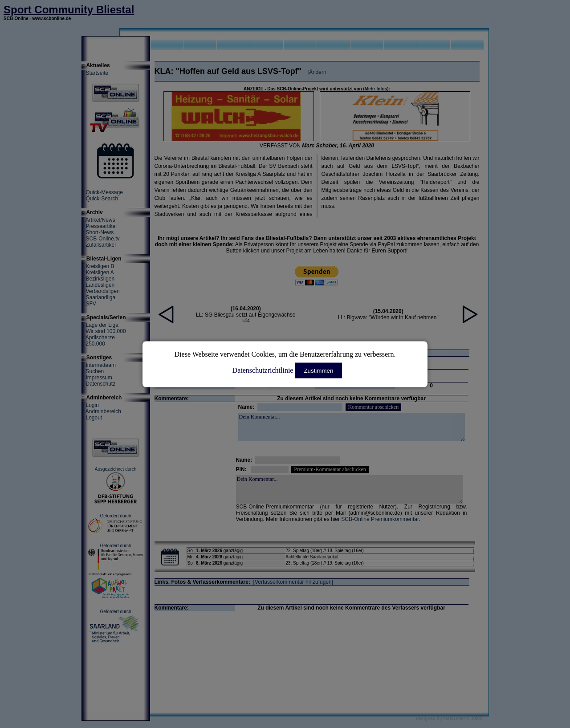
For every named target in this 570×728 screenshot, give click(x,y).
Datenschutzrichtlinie (263, 370)
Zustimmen (318, 370)
